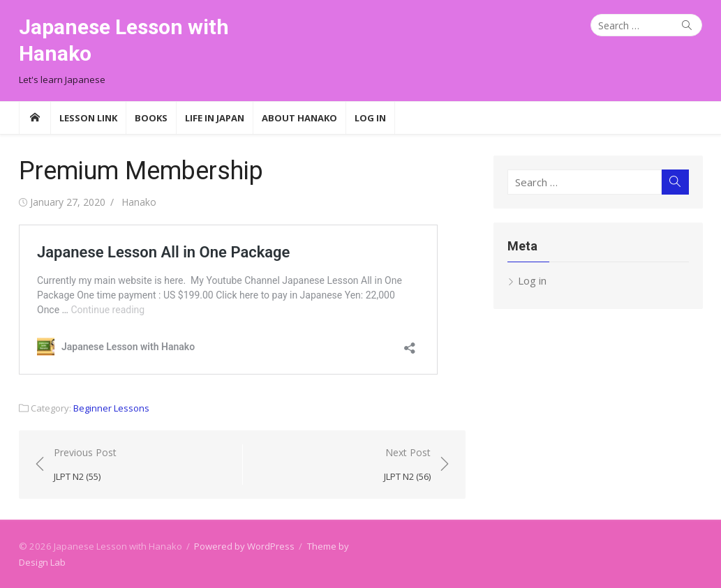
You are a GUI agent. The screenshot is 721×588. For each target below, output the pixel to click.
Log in (532, 280)
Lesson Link (88, 118)
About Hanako (299, 118)
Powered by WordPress (244, 546)
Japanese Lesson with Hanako (124, 40)
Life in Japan (215, 118)
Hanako (139, 202)
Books (151, 118)
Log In (370, 118)
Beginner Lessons (111, 408)
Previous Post (85, 465)
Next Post (407, 465)
